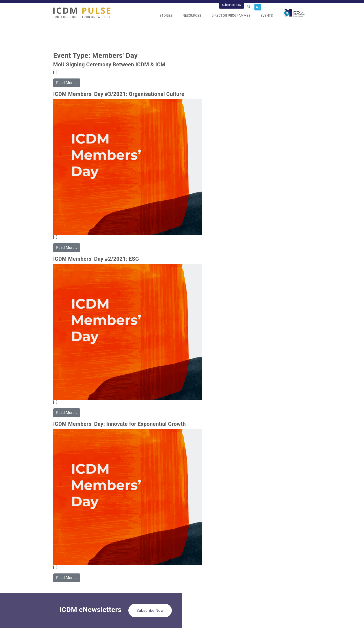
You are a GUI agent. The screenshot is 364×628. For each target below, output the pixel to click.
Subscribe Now (232, 5)
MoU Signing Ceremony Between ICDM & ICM (109, 65)
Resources (192, 16)
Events (267, 16)
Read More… (67, 83)
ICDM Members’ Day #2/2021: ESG (96, 259)
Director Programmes (231, 16)
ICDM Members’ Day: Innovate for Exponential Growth (119, 424)
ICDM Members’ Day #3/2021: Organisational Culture (119, 94)
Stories (166, 16)
